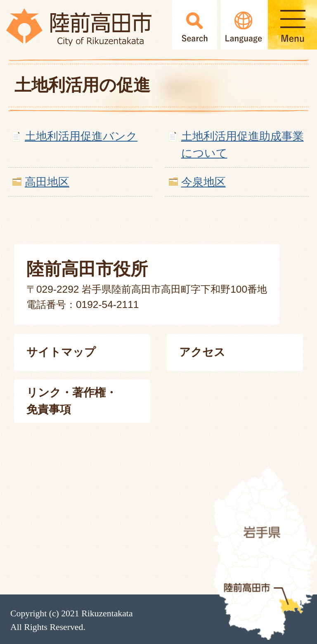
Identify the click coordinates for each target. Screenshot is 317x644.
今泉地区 (203, 182)
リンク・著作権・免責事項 (72, 401)
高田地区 (47, 182)
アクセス (202, 352)
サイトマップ (61, 352)
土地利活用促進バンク (81, 136)
